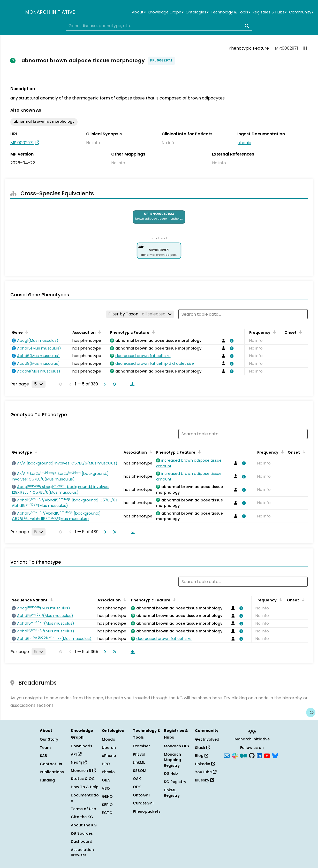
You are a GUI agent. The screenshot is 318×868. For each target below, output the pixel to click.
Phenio (108, 772)
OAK (137, 779)
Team (45, 748)
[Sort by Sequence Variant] (51, 600)
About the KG (84, 825)
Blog (202, 756)
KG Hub (171, 773)
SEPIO (107, 805)
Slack (202, 748)
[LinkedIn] (259, 755)
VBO (106, 788)
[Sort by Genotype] (35, 452)
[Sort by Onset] (300, 332)
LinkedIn (205, 764)
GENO (107, 796)
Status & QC (83, 779)
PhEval (139, 754)
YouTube (206, 772)
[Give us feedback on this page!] (311, 712)
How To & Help (85, 787)
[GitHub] (252, 755)
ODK (137, 787)
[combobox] (159, 26)
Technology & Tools (230, 12)
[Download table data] (131, 384)
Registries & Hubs (270, 12)
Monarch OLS (176, 746)
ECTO (107, 813)
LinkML (139, 762)
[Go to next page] (104, 384)
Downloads (82, 746)
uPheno (109, 756)
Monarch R (83, 771)
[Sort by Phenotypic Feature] (153, 332)
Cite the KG (82, 817)
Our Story (49, 739)
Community (301, 12)
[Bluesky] (275, 755)
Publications (52, 772)
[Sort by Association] (99, 332)
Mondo (109, 739)
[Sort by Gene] (26, 332)
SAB (43, 756)
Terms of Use (83, 809)
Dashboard (82, 841)
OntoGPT (142, 795)
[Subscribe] (227, 755)
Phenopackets (147, 811)
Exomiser (141, 746)
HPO (106, 764)
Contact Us (51, 764)
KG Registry (175, 782)
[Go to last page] (113, 384)
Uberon (109, 748)
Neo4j (79, 762)
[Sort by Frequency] (274, 332)
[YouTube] (267, 755)
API (76, 754)
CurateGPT (144, 803)
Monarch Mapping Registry (172, 760)
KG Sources (82, 833)
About (139, 12)
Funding (47, 780)
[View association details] (231, 341)
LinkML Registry (172, 793)
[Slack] (235, 755)
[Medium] (243, 755)
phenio (244, 143)
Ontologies (197, 12)
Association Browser (82, 853)
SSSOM (140, 771)
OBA (106, 780)
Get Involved (207, 739)
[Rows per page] (39, 384)
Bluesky (204, 780)
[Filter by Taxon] (140, 314)
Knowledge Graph (166, 12)
